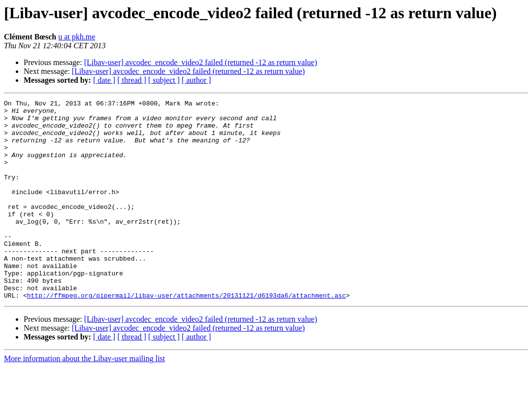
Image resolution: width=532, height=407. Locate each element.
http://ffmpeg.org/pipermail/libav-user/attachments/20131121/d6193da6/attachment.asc (186, 335)
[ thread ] (132, 80)
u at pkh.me (77, 37)
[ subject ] (164, 80)
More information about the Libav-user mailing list (84, 398)
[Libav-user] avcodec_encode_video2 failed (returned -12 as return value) (201, 62)
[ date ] (104, 80)
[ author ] (197, 80)
